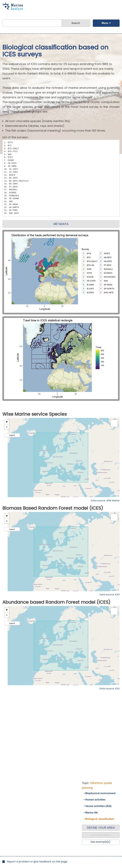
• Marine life (91, 813)
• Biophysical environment (100, 793)
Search (76, 23)
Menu (105, 23)
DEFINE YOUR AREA (101, 828)
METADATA (61, 224)
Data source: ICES (110, 595)
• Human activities (95, 800)
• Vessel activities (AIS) (98, 806)
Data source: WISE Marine (105, 501)
